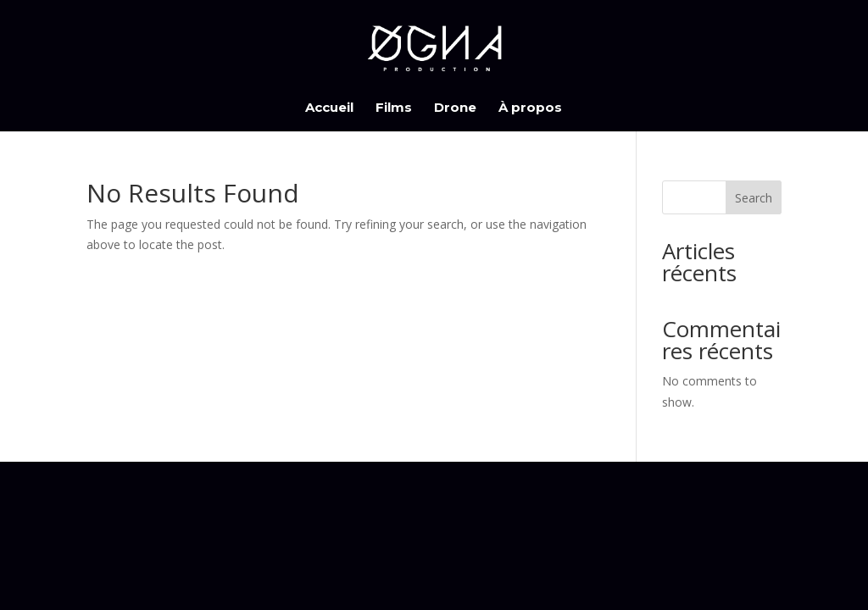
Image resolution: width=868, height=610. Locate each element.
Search (754, 198)
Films (394, 108)
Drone (455, 108)
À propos (530, 108)
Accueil (329, 108)
